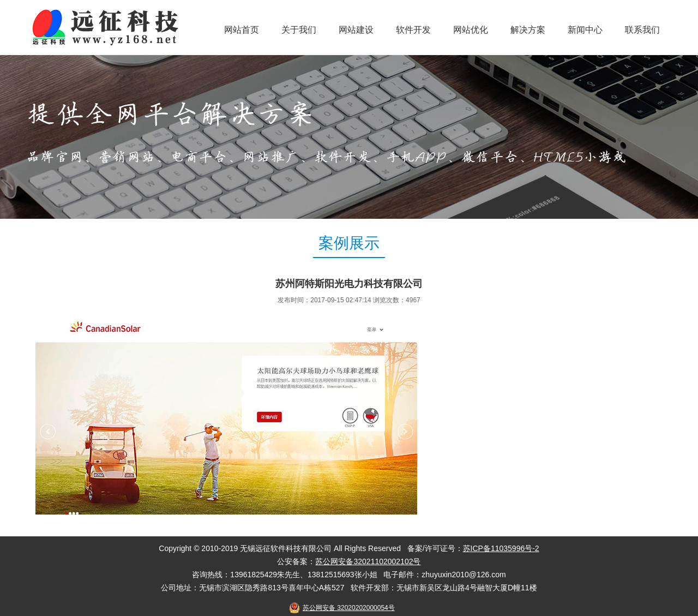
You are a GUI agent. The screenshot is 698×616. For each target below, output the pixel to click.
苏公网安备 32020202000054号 (349, 608)
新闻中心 (585, 30)
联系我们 (642, 30)
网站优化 (471, 30)
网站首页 (242, 30)
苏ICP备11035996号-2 (501, 548)
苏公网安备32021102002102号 (368, 561)
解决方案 (528, 30)
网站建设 (356, 30)
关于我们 (299, 30)
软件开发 (413, 30)
